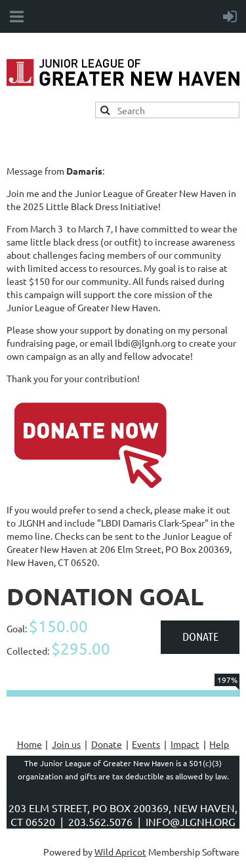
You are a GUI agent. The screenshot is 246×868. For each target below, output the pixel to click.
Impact (185, 744)
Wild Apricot (120, 852)
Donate (107, 744)
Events (146, 744)
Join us (66, 744)
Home (30, 744)
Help (219, 744)
